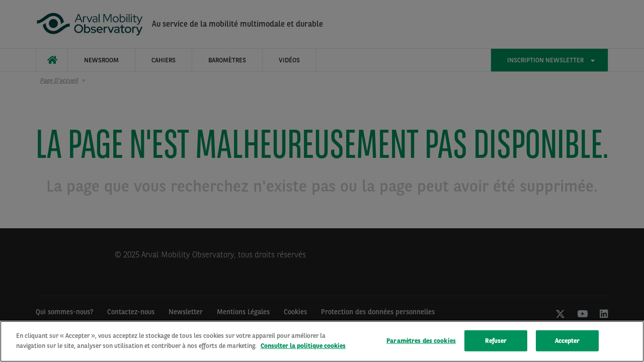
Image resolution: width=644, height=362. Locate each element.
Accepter (568, 343)
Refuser (496, 343)
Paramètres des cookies (421, 343)
